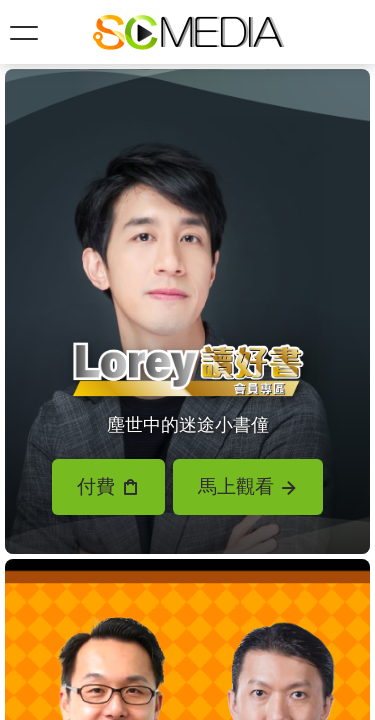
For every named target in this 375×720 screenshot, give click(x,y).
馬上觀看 (248, 486)
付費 (108, 486)
